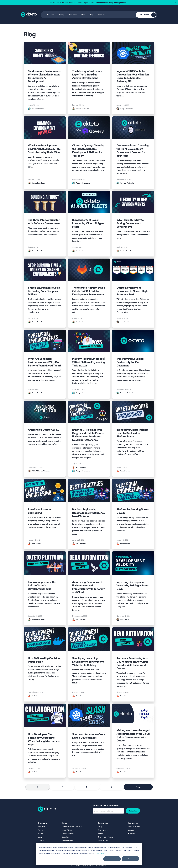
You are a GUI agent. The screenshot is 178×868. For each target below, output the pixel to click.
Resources (102, 15)
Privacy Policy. (99, 853)
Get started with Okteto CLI (73, 827)
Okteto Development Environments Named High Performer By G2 (132, 291)
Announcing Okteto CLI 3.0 (44, 430)
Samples (65, 837)
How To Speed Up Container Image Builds (44, 660)
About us (41, 827)
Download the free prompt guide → (111, 2)
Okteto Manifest (68, 833)
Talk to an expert (134, 827)
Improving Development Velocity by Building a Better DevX (132, 586)
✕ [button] (176, 2)
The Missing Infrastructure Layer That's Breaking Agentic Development (87, 75)
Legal (40, 837)
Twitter (133, 833)
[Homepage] (47, 809)
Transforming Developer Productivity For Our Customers (130, 362)
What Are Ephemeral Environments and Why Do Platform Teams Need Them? (44, 362)
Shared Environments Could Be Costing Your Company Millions (44, 291)
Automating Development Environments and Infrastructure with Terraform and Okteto (89, 587)
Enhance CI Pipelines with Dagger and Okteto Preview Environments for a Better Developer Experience (88, 435)
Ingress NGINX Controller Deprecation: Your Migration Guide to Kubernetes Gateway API (133, 76)
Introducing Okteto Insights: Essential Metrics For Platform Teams (132, 433)
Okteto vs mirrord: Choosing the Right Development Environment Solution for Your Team (133, 151)
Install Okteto (67, 830)
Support (131, 830)
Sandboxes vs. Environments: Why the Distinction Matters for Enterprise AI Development (44, 76)
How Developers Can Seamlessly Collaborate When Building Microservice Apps (44, 739)
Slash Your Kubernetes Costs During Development (88, 736)
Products (50, 15)
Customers (73, 15)
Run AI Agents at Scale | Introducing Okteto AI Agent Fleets (88, 223)
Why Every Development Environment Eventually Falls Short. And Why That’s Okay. (44, 149)
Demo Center (103, 830)
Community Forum (105, 837)
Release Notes (67, 840)
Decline (130, 859)
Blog (91, 15)
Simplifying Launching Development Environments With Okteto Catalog (88, 662)
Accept (112, 859)
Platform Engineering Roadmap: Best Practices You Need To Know (89, 513)
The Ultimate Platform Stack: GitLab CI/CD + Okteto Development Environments (89, 291)
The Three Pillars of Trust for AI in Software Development (44, 222)
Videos (101, 833)
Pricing (62, 15)
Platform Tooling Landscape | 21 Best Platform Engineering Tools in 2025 (89, 362)
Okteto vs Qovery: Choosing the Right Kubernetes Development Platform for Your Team (88, 151)
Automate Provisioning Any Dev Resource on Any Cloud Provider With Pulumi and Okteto (132, 663)
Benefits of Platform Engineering (39, 511)
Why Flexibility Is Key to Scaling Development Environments (130, 223)
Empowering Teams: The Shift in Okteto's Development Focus (42, 586)
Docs (83, 15)
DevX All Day (103, 840)
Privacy (41, 840)
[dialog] (89, 854)
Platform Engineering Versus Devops (133, 511)
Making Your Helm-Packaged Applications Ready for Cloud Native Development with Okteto (133, 735)
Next (138, 787)
